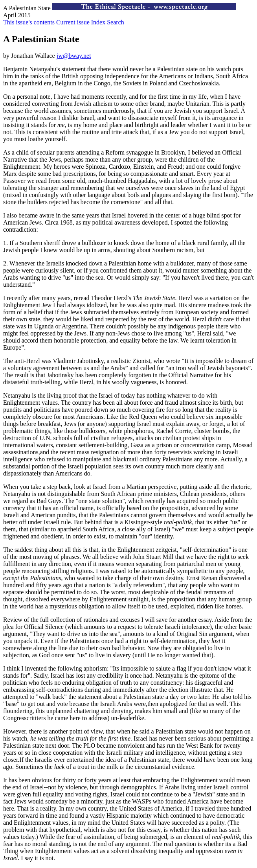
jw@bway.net (74, 56)
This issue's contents (29, 22)
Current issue (73, 22)
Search (116, 22)
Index (98, 22)
